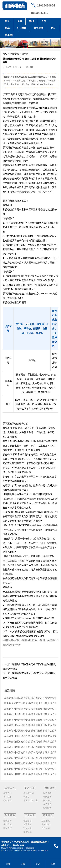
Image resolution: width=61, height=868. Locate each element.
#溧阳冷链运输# (29, 640)
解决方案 (30, 788)
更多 (53, 28)
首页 (5, 54)
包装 (19, 21)
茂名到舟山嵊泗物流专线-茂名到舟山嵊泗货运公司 (30, 742)
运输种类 (30, 815)
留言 (53, 864)
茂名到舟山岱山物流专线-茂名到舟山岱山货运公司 (30, 747)
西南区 (25, 54)
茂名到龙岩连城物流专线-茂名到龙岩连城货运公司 (30, 698)
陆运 (7, 21)
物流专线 (39, 28)
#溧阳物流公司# (11, 640)
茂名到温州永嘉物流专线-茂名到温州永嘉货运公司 (30, 752)
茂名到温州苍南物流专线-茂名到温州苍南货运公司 (30, 774)
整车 (7, 28)
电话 (7, 864)
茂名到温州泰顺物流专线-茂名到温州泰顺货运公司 (30, 763)
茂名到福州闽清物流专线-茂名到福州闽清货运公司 (30, 720)
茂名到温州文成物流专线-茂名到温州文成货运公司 (30, 758)
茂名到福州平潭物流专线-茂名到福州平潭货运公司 (30, 714)
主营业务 (10, 788)
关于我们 (10, 815)
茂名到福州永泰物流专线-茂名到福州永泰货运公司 (30, 709)
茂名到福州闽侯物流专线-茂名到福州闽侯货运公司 (30, 725)
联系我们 (10, 35)
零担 (32, 21)
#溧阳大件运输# (47, 640)
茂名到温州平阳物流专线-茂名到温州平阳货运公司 (30, 769)
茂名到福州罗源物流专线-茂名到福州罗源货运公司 (30, 731)
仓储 (44, 21)
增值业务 (50, 788)
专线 (23, 864)
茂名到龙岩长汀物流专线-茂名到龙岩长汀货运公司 (30, 703)
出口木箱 (22, 28)
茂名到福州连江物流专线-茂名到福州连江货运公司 (30, 736)
